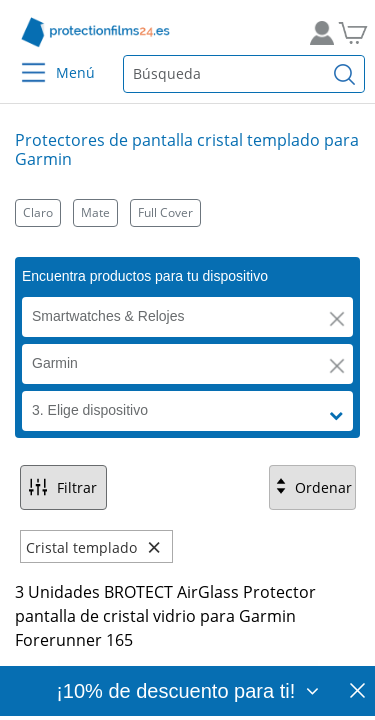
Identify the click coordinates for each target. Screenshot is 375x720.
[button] (337, 319)
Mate (95, 212)
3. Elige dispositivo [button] (90, 410)
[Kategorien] (187, 212)
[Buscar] (345, 74)
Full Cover (165, 212)
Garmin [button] (55, 363)
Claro (38, 212)
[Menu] (21, 59)
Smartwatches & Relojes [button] (108, 316)
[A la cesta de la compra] (350, 32)
